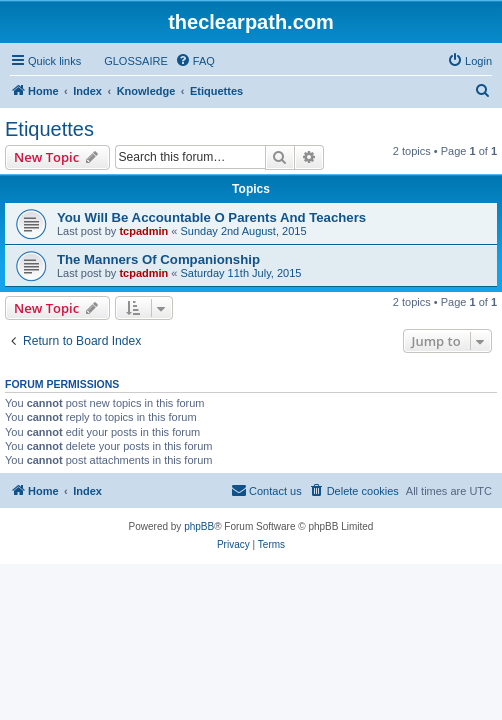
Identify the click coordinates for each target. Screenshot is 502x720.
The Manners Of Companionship (158, 259)
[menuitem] (127, 61)
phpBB (199, 526)
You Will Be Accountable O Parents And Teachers (211, 217)
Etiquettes (49, 129)
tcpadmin (143, 231)
